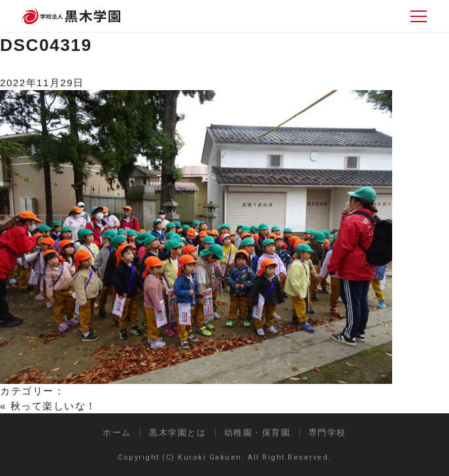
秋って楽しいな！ (54, 406)
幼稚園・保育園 (258, 433)
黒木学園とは (177, 433)
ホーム (117, 433)
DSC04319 (46, 45)
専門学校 (327, 433)
